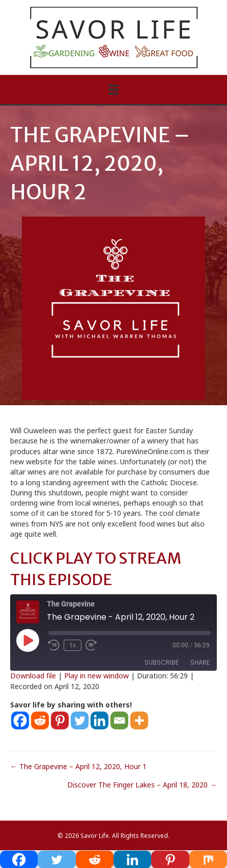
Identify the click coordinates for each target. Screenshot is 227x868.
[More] (139, 720)
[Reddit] (40, 720)
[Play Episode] (27, 640)
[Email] (119, 720)
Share (200, 662)
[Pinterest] (60, 720)
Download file (33, 676)
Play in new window (96, 676)
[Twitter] (80, 720)
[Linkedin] (100, 720)
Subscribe (162, 662)
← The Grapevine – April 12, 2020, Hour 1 (78, 766)
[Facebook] (20, 720)
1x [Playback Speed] (73, 645)
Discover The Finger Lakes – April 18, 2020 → (142, 785)
